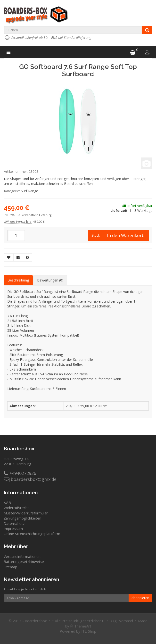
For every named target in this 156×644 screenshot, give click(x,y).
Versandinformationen (22, 556)
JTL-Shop (89, 631)
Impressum (13, 528)
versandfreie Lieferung (37, 215)
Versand (126, 621)
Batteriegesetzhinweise (24, 561)
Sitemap (10, 567)
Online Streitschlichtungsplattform (32, 534)
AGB (7, 503)
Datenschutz (14, 523)
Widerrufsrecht (16, 508)
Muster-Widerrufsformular (26, 513)
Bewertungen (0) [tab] (50, 280)
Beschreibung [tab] (18, 280)
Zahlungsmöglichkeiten (22, 518)
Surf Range (29, 191)
